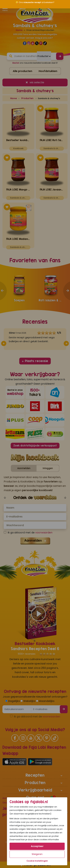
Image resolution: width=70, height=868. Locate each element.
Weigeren (37, 854)
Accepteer (37, 846)
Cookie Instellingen (37, 861)
